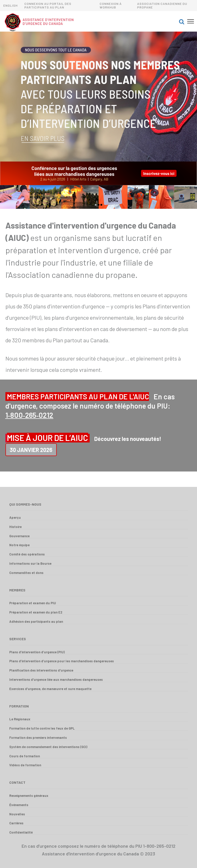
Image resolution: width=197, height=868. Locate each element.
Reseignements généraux (29, 796)
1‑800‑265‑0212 (29, 415)
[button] (182, 21)
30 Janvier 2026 (31, 450)
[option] (98, 97)
